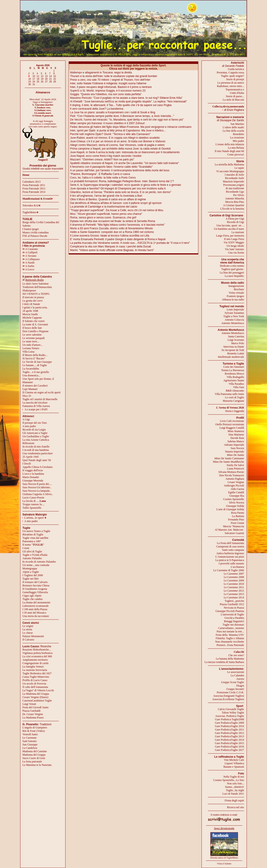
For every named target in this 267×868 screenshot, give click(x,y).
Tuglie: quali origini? (233, 76)
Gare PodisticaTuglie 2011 (230, 730)
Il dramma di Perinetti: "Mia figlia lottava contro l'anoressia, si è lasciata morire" (117, 225)
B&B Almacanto (235, 391)
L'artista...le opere (34, 518)
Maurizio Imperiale (234, 181)
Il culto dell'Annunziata (35, 687)
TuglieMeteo (29, 212)
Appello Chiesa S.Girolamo (38, 467)
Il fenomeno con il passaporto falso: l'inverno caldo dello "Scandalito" (111, 167)
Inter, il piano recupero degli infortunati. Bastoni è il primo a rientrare (111, 87)
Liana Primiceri (236, 469)
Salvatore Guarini (234, 533)
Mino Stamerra (236, 431)
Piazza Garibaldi (32, 711)
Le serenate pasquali (34, 338)
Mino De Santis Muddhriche (229, 462)
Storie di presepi (235, 79)
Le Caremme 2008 (234, 577)
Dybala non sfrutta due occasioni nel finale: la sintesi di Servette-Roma (113, 221)
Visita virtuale (236, 293)
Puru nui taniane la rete (229, 631)
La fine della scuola (233, 131)
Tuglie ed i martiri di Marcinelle (40, 399)
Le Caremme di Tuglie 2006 (229, 570)
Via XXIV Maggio (234, 242)
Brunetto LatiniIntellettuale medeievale (231, 355)
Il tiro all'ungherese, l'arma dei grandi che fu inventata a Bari (106, 196)
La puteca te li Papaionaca (230, 560)
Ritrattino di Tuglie (33, 534)
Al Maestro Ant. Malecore (229, 530)
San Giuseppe (30, 745)
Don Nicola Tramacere (232, 475)
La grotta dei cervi (32, 301)
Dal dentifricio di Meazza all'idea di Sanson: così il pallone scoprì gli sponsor (116, 203)
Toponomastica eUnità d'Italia (235, 91)
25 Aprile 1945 (31, 457)
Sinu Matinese (236, 435)
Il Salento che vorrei (34, 321)
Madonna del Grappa (34, 755)
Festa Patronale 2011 (34, 185)
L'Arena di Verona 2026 (230, 408)
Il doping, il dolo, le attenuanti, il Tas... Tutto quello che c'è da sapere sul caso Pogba (121, 105)
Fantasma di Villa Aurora (36, 406)
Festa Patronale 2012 (34, 189)
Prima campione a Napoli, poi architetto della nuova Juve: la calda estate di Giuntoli (120, 149)
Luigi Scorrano (236, 340)
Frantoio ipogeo (235, 296)
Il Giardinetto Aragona (35, 589)
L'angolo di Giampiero (35, 728)
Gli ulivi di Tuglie (32, 551)
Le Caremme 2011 (234, 587)
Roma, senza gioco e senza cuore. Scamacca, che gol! (103, 218)
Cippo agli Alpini (32, 596)
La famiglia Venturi (33, 667)
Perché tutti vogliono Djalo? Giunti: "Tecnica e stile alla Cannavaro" (110, 134)
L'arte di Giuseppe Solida (230, 509)
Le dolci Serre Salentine (36, 284)
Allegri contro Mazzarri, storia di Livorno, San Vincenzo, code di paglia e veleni (117, 145)
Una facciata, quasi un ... (230, 225)
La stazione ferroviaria (35, 670)
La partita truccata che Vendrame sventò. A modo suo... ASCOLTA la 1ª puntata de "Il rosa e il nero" (130, 243)
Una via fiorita (236, 253)
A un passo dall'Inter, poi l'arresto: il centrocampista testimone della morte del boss (120, 170)
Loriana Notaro (31, 348)
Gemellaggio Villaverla (35, 592)
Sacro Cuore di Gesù (34, 758)
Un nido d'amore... (33, 345)
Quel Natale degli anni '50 (37, 460)
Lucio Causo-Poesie (33, 498)
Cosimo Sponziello (234, 499)
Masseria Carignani (233, 401)
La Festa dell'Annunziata (230, 543)
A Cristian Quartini (234, 205)
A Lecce (28, 269)
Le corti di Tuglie (235, 397)
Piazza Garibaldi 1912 (232, 604)
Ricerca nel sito (236, 807)
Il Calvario (28, 640)
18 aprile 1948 (30, 311)
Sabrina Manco (236, 441)
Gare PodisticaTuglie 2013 (229, 736)
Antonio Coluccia (234, 320)
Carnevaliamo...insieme (231, 628)
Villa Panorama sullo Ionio (229, 394)
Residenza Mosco (234, 374)
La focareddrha (31, 369)
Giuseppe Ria (237, 496)
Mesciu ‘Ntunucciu (233, 526)
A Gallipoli (30, 252)
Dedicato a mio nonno (232, 266)
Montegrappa (30, 568)
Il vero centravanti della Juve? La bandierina (97, 109)
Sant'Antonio (30, 741)
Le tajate (239, 168)
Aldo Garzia (237, 489)
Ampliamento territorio (35, 660)
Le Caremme (29, 738)
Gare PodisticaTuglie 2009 (229, 723)
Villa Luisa (28, 352)
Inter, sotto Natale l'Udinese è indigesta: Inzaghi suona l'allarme (108, 83)
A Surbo (28, 266)
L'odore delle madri (233, 127)
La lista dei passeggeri (232, 273)
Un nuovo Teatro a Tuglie (36, 531)
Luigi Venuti (29, 704)
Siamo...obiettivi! (235, 787)
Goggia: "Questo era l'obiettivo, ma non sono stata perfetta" (106, 94)
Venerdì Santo (30, 734)
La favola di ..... (34, 501)
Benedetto (239, 134)
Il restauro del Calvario (35, 582)
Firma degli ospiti (234, 800)
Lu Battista (238, 516)
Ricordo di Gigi (235, 222)
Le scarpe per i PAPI (36, 409)
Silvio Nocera (236, 503)
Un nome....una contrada (36, 565)
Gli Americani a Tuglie (35, 433)
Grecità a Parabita (234, 618)
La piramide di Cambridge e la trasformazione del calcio (104, 207)
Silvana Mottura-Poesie (231, 472)
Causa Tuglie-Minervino (36, 677)
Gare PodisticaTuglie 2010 (229, 726)
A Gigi (26, 419)
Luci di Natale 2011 (233, 794)
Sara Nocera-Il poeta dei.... (37, 484)
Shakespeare (29, 290)
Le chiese (28, 633)
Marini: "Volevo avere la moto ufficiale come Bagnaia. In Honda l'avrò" (112, 250)
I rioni (26, 548)
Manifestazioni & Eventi (37, 199)
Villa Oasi (238, 387)
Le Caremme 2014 (234, 597)
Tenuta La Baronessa (233, 370)
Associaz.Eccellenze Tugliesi (228, 699)
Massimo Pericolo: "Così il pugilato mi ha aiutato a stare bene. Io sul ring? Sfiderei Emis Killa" (126, 98)
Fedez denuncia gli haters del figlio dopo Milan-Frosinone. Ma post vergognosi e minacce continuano (131, 127)
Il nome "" (33, 545)
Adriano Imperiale (234, 445)
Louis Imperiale (235, 309)
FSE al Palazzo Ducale (35, 236)
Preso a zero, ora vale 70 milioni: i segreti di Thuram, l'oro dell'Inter (110, 80)
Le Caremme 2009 (234, 580)
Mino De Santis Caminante (229, 458)
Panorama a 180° (32, 541)
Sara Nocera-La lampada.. (37, 491)
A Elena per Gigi (235, 219)
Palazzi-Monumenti (33, 636)
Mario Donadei (31, 477)
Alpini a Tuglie (31, 572)
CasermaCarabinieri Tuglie (37, 701)
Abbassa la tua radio (233, 300)
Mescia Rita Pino (235, 202)
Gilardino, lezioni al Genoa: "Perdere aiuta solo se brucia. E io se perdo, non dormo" (121, 192)
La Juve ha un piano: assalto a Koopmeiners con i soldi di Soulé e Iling (113, 112)
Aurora (240, 679)
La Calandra (237, 675)
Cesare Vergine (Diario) (35, 697)
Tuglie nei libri (31, 579)
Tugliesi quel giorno (233, 269)
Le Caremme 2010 (234, 584)
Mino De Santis (235, 455)
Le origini (28, 626)
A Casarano (30, 249)
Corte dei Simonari (234, 367)
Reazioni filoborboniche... (37, 650)
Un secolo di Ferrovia (34, 684)
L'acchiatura (237, 567)
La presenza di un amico (231, 83)
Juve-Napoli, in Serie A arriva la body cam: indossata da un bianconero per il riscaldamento (125, 152)
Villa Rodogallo (235, 377)
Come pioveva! (236, 155)
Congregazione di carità (35, 663)
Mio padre (238, 141)
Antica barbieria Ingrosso (230, 553)
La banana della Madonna (230, 659)
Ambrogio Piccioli (234, 486)
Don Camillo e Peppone (35, 331)
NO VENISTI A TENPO (36, 294)
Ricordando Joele (235, 178)
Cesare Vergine (236, 482)
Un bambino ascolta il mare (229, 229)
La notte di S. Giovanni (35, 324)
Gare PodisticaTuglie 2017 (229, 750)
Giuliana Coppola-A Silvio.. (38, 494)
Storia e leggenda (234, 411)
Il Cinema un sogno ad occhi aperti (41, 392)
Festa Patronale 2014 (34, 192)
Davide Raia (237, 438)
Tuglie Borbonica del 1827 (37, 673)
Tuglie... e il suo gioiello (36, 372)
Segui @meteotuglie (224, 828)
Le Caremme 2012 (234, 591)
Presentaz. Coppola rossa (230, 73)
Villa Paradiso (236, 384)
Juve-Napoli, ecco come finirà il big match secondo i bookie (106, 156)
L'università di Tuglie (232, 614)
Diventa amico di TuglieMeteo (224, 858)
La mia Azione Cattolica (36, 440)
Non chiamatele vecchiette (229, 642)
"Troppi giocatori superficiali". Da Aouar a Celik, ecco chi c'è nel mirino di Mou (117, 210)
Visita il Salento (224, 864)
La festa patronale (32, 762)
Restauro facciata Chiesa (36, 585)
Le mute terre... (31, 341)
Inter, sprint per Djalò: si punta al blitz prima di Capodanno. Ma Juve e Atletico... (118, 131)
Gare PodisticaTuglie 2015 (229, 743)
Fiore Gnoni (237, 523)
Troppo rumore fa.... (33, 504)
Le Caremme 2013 (234, 594)
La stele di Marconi (233, 100)
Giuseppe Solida (235, 506)
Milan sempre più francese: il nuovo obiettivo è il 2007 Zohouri (107, 123)
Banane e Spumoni (234, 767)
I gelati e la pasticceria (35, 307)
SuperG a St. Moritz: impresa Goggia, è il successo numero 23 (108, 91)
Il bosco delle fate (32, 328)
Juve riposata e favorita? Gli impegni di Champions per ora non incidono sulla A (118, 189)
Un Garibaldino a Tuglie (36, 436)
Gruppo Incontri (235, 689)
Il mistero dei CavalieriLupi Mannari (35, 387)
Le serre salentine (32, 335)
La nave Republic (234, 276)
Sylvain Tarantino (234, 313)
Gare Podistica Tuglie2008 (230, 719)
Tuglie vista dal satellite (35, 538)
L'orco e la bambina (33, 474)
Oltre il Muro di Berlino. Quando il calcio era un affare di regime (108, 199)
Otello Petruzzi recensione (230, 424)
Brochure (239, 289)
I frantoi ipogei (31, 229)
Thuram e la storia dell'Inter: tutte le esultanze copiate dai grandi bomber (114, 76)
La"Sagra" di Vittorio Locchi (38, 690)
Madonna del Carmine (35, 751)
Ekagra (240, 686)
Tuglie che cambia (32, 599)
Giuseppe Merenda (33, 481)
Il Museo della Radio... (35, 355)
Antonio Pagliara (235, 479)
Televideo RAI (31, 206)
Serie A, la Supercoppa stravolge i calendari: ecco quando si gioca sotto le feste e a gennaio (126, 185)
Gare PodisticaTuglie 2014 (229, 740)
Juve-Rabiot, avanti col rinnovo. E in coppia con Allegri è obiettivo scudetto (115, 138)
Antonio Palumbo (32, 558)
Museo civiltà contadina (35, 232)
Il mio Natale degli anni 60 (229, 151)
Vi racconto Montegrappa (230, 171)
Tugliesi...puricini (234, 601)
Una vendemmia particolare (38, 453)
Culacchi (239, 652)
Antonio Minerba (235, 198)
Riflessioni (28, 443)
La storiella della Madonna (229, 164)
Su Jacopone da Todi (233, 350)
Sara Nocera (237, 448)
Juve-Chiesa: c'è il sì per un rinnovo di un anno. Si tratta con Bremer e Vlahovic (118, 141)
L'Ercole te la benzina (232, 209)
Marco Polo (238, 343)
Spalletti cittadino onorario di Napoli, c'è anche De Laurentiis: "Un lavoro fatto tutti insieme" (124, 163)
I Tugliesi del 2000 (33, 575)
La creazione (237, 138)
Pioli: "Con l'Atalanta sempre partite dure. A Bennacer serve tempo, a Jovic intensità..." (122, 116)
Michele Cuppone (32, 318)
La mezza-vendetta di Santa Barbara (224, 662)
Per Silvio (239, 195)
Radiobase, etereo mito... (230, 86)
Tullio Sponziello (32, 508)
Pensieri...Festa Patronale (230, 645)
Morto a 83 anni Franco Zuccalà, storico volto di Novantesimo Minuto (112, 228)
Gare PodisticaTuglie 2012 (229, 733)
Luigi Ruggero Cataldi (232, 428)
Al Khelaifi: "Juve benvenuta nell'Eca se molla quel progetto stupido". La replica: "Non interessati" (129, 102)
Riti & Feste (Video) (34, 731)
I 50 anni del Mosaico (34, 613)
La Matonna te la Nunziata (37, 765)
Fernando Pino (236, 520)
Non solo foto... (236, 783)
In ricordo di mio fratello (36, 447)
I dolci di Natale (31, 304)
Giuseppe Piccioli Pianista (230, 611)
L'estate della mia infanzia (230, 144)
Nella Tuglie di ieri (234, 777)
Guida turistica (236, 69)
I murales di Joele (234, 175)
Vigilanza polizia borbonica (38, 653)
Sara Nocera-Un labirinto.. (37, 487)
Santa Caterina (236, 336)
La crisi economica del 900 (37, 656)
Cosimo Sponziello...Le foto (229, 780)
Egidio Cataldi (236, 492)
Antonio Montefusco (233, 323)
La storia (27, 629)
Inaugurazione (236, 286)
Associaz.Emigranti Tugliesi (229, 696)
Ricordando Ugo (235, 192)
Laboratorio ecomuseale (36, 606)
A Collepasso (31, 259)
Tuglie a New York (234, 316)
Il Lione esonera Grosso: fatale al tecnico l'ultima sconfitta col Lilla (110, 236)
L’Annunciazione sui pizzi (230, 557)
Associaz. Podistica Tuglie (229, 716)
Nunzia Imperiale (235, 452)
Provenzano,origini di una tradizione (234, 187)
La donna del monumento (36, 602)
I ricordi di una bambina (36, 450)
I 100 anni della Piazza (35, 609)
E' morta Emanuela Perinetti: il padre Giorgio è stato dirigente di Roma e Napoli (118, 239)
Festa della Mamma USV (230, 635)
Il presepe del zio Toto (35, 423)
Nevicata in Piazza (234, 608)
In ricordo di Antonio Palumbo (39, 562)
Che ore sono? (236, 655)
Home (26, 175)
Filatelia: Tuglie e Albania (230, 638)
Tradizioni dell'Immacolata (37, 287)
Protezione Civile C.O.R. (230, 692)
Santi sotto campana (233, 550)
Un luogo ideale (235, 246)
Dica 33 (27, 396)
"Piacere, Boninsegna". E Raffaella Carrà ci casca (100, 174)
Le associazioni (235, 672)
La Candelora (30, 748)
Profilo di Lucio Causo (35, 680)
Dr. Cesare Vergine (33, 714)
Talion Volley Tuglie (233, 713)
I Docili (27, 464)
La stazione (238, 232)
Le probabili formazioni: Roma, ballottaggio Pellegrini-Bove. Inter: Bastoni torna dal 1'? (122, 181)
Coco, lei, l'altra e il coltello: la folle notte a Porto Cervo (103, 178)
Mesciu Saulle (30, 314)
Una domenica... (31, 375)
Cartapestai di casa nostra (230, 546)
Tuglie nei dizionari (233, 625)
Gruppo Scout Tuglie (233, 682)
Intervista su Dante (234, 347)
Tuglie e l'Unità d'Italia (35, 555)
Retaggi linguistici (234, 621)
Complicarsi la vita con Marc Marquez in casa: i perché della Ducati (110, 247)
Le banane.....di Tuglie (35, 365)
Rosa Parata (238, 513)
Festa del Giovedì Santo (35, 707)
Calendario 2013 (32, 182)
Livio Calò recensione (232, 421)
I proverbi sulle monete (231, 563)
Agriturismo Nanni (234, 380)
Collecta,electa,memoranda (228, 106)
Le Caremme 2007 (234, 574)
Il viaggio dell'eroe (33, 470)
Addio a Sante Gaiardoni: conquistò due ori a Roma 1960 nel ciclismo (112, 232)
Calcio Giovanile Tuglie (231, 709)
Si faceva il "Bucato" (34, 358)
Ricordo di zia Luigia (34, 430)
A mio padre (29, 426)
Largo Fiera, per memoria (230, 236)
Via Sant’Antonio (234, 249)
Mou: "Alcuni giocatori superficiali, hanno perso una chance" (106, 214)
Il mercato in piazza (33, 297)
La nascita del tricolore (35, 403)
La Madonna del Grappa (36, 694)
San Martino (237, 124)
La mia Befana (236, 148)
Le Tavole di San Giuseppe (37, 362)
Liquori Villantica (234, 763)
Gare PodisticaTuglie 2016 (229, 747)
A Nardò (28, 263)
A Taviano (29, 256)
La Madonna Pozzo (33, 718)
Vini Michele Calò (234, 760)
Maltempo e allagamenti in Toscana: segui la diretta (101, 73)
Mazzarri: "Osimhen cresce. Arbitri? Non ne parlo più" (102, 160)
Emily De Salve (235, 465)
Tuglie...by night (235, 790)
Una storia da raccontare (36, 616)
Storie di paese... (235, 96)
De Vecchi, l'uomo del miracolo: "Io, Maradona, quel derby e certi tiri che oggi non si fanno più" (127, 120)
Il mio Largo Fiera (234, 239)
